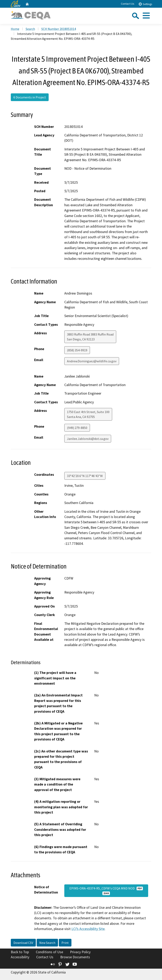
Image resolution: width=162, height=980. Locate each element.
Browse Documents (75, 957)
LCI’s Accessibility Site (88, 929)
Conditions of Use (49, 952)
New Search (47, 943)
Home (15, 29)
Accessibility (20, 957)
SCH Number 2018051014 (59, 29)
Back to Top (20, 952)
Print (65, 943)
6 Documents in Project (30, 97)
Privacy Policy (80, 952)
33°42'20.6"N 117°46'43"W (85, 476)
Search (30, 29)
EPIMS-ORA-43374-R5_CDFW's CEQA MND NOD (106, 891)
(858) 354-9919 (77, 350)
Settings (145, 4)
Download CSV (23, 943)
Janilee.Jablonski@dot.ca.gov (88, 439)
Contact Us (128, 4)
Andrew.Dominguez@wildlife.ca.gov (92, 361)
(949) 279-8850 (77, 428)
